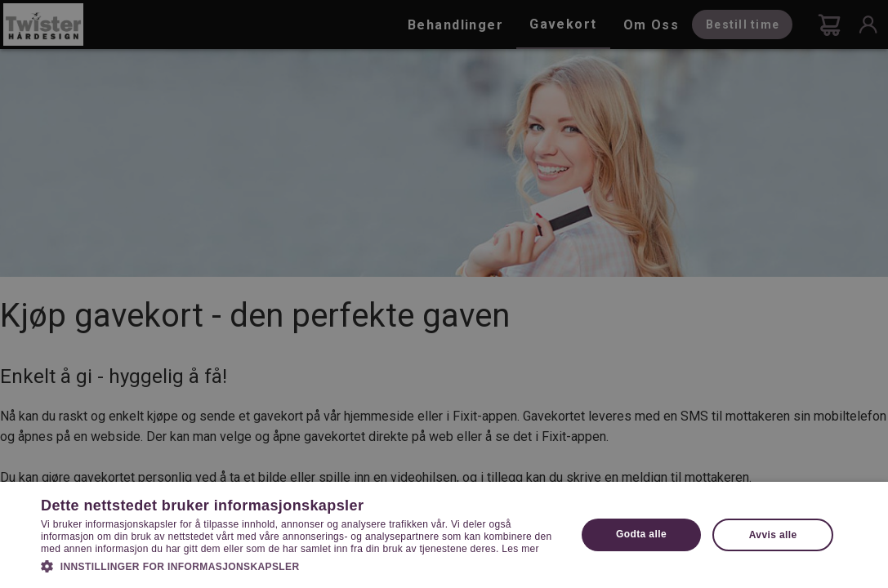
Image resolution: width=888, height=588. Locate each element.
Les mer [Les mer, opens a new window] (520, 549)
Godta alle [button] (641, 534)
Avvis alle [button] (773, 535)
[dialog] (444, 294)
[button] (300, 565)
